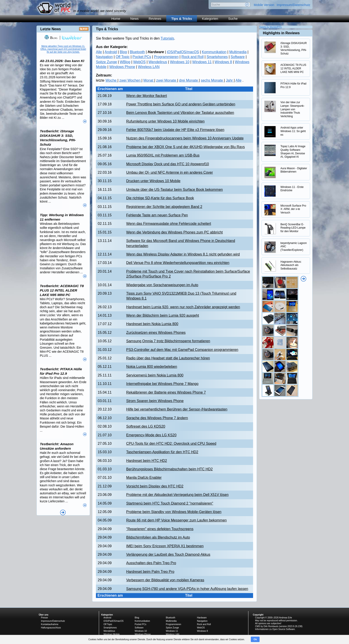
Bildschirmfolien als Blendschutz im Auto (158, 537)
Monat (149, 80)
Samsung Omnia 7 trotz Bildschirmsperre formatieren (168, 341)
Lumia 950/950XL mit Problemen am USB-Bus (163, 155)
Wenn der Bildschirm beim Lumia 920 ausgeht (163, 315)
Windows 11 (202, 62)
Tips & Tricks (182, 19)
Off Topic (123, 57)
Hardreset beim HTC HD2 (147, 461)
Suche (233, 19)
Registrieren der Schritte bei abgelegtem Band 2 (164, 207)
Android (111, 52)
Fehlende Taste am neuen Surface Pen (157, 215)
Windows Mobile (112, 634)
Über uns (44, 615)
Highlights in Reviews (281, 33)
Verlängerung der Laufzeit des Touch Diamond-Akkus (168, 554)
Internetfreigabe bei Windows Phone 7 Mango (162, 384)
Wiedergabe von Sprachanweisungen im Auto (162, 285)
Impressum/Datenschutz (293, 5)
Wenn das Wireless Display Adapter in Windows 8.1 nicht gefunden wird (183, 254)
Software (238, 57)
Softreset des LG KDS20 (146, 426)
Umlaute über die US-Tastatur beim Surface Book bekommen (174, 190)
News (134, 19)
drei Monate (189, 80)
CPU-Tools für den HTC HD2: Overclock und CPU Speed (171, 444)
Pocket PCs (142, 57)
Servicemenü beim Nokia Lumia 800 (155, 375)
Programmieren (166, 57)
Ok (255, 639)
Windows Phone (122, 67)
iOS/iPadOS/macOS (183, 52)
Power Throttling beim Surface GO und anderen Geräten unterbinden (181, 104)
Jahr (230, 80)
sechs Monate (212, 80)
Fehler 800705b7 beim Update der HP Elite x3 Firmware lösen (175, 130)
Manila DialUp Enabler (144, 478)
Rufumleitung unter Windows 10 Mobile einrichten (165, 121)
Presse (44, 618)
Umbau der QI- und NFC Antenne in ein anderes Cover (170, 172)
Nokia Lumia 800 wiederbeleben (152, 367)
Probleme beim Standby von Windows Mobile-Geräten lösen (174, 512)
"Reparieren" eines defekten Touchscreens (160, 529)
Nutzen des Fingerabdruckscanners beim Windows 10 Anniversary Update (185, 138)
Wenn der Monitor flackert (147, 96)
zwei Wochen (130, 80)
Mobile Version (264, 5)
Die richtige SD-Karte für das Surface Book (160, 198)
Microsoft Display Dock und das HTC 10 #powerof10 (168, 164)
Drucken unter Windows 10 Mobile (153, 181)
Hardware (202, 618)
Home (116, 19)
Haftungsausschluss (51, 628)
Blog (123, 52)
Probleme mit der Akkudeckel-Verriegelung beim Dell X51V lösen (177, 495)
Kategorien (210, 19)
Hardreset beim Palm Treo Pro (150, 572)
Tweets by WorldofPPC (271, 27)
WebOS (140, 62)
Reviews (155, 19)
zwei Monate (167, 80)
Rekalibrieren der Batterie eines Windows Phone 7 (166, 392)
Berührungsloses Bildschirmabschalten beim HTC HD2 (169, 469)
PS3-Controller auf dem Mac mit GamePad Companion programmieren (182, 350)
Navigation (104, 57)
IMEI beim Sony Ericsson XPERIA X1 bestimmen (165, 546)
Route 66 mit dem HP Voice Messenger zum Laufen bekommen (177, 520)
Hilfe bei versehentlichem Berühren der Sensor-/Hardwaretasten (177, 409)
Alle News (63, 512)
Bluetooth (137, 52)
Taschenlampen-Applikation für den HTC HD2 (162, 452)
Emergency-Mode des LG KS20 (151, 435)
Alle (99, 52)
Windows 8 (223, 62)
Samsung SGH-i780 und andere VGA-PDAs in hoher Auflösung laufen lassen (187, 589)
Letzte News (51, 29)
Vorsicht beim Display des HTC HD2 (155, 486)
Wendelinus (158, 62)
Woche (112, 80)
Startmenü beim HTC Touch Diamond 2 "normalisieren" (170, 503)
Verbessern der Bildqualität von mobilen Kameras (165, 580)
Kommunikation (214, 52)
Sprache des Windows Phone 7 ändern (157, 418)
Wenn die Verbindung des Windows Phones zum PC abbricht (174, 232)
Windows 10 (180, 62)
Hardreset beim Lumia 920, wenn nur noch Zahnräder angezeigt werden (183, 307)
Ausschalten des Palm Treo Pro (151, 563)
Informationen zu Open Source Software (275, 629)
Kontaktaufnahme (50, 624)
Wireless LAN (149, 67)
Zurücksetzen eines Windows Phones (156, 333)
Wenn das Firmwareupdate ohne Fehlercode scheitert (169, 224)
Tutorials (167, 38)
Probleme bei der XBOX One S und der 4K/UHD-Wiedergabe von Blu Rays (186, 147)
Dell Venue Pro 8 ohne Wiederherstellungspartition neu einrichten (178, 263)
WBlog (125, 62)
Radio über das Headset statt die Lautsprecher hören (168, 358)
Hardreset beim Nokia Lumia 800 (152, 324)
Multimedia (238, 52)
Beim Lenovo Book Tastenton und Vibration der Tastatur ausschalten (180, 113)
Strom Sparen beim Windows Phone (155, 401)
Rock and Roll (193, 57)
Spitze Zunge (106, 62)
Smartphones (217, 57)
